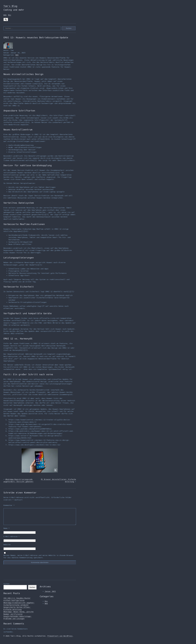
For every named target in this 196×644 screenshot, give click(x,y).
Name (6, 531)
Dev (10, 15)
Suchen (6, 587)
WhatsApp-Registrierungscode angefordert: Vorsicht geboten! (18, 480)
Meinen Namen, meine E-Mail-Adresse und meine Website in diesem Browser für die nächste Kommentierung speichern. (38, 559)
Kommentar (9, 505)
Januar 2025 (50, 594)
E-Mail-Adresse (11, 539)
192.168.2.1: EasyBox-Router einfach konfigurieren (17, 602)
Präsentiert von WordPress (60, 639)
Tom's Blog (10, 6)
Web (5, 15)
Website (7, 548)
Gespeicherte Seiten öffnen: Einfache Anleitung (17, 611)
